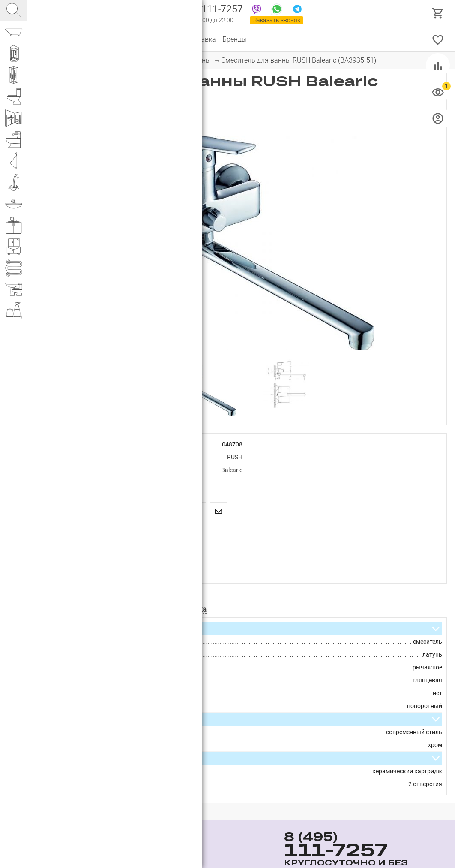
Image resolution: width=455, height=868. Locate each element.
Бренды (235, 39)
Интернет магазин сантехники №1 (125, 13)
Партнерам (131, 39)
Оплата (167, 39)
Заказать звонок (277, 20)
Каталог (49, 39)
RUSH (235, 457)
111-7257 (207, 10)
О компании (88, 39)
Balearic (232, 470)
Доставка (201, 39)
